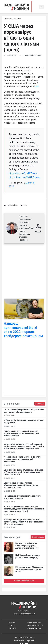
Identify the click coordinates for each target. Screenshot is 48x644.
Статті (11, 625)
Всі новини (40, 404)
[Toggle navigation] (41, 7)
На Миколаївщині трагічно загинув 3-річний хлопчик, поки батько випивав (24, 411)
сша (25, 205)
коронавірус (12, 205)
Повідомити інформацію (24, 581)
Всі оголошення (38, 537)
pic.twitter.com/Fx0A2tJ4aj (24, 177)
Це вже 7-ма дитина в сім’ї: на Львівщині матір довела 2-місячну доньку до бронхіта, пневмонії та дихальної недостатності (24, 446)
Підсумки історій (35, 625)
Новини (18, 19)
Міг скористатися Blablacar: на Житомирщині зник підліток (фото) (29, 569)
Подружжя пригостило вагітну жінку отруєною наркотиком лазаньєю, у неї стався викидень (21, 433)
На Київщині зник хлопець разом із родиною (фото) (27, 556)
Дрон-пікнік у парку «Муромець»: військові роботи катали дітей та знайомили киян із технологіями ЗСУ (24, 472)
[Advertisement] (24, 271)
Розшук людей (34, 628)
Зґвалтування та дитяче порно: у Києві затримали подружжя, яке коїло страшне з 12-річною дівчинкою (24, 522)
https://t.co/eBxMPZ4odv (23, 173)
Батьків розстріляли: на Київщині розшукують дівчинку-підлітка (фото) (27, 546)
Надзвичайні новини (32, 55)
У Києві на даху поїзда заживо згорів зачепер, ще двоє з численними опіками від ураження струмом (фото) (24, 509)
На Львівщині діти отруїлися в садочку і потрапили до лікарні (22, 497)
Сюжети (12, 628)
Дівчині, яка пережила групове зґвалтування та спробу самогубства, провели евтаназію (21, 485)
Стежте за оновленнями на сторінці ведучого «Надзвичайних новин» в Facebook (26, 228)
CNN (36, 87)
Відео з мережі (34, 622)
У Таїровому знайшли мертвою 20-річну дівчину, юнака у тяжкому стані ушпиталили (22, 459)
